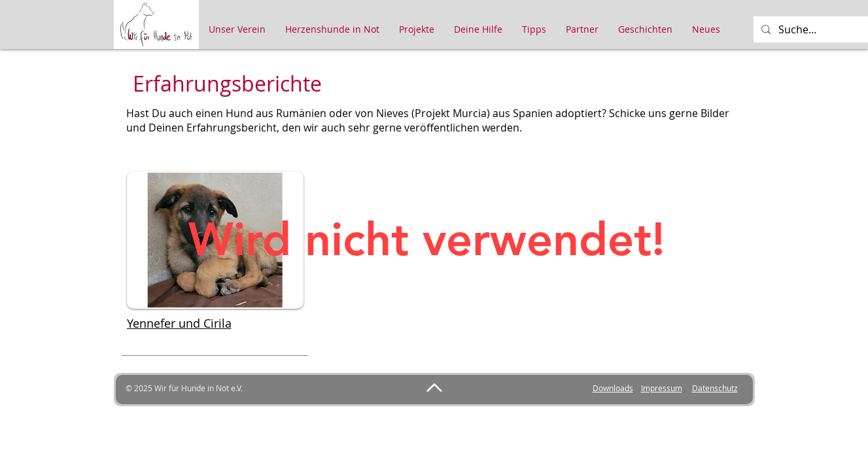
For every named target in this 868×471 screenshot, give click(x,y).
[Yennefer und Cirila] (215, 323)
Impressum (662, 388)
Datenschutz (715, 388)
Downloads (613, 388)
